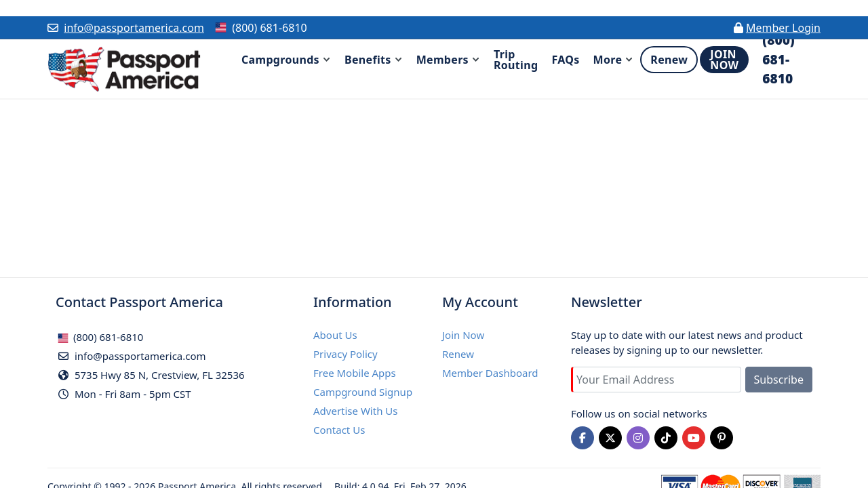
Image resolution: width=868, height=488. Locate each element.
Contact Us (339, 430)
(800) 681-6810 (100, 337)
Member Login (783, 28)
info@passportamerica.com (134, 28)
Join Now (463, 335)
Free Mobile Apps (355, 373)
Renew (458, 354)
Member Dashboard (490, 373)
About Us (335, 335)
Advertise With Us (355, 411)
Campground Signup (363, 392)
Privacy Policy (346, 354)
